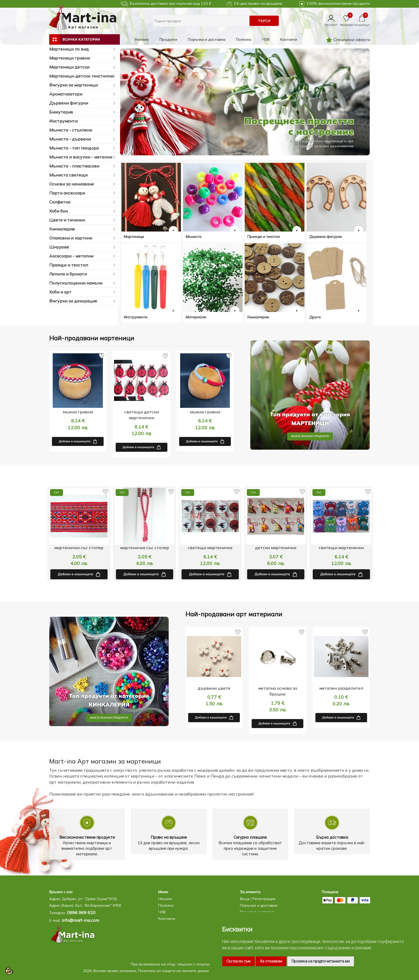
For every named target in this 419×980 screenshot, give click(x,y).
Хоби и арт (83, 292)
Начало (142, 39)
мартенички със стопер (144, 548)
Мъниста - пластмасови (83, 166)
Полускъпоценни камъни (83, 283)
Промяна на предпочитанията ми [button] (321, 961)
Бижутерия (83, 112)
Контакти (289, 39)
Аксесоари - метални (83, 256)
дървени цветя (214, 688)
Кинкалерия (83, 229)
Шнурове (83, 247)
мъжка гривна (78, 412)
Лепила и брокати (83, 274)
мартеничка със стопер (210, 548)
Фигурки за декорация (83, 301)
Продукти (168, 39)
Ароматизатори (83, 94)
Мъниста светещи (83, 175)
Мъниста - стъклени (83, 130)
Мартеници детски (83, 67)
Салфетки (83, 202)
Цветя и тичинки (83, 220)
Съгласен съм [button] (238, 961)
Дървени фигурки (83, 103)
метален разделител (341, 688)
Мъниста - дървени (83, 139)
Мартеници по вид (83, 49)
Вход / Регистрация (258, 899)
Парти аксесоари (83, 193)
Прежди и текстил (83, 265)
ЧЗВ (266, 39)
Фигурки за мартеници (83, 85)
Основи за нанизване (83, 184)
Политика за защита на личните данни (173, 971)
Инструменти (83, 121)
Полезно (244, 39)
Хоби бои (83, 211)
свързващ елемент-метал (79, 548)
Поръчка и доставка (207, 39)
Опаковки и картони (83, 238)
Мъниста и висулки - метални (83, 157)
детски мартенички (341, 548)
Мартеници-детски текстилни (83, 76)
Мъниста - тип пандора (83, 148)
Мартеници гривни (83, 58)
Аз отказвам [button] (271, 961)
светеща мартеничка (276, 548)
